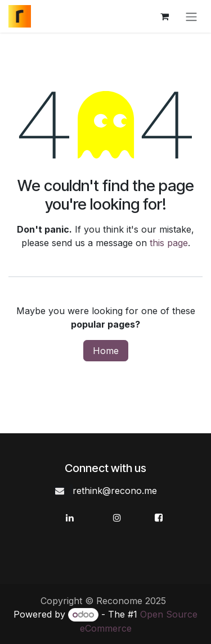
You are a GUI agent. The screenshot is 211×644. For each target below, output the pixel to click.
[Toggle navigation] (191, 16)
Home (106, 351)
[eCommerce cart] (164, 16)
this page (169, 243)
